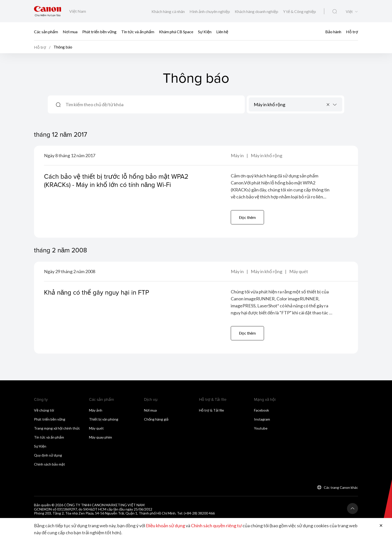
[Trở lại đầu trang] (352, 509)
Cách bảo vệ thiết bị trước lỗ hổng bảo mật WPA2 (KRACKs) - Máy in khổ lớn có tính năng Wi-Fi (116, 180)
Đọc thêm (247, 217)
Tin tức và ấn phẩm (138, 31)
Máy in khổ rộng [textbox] (269, 104)
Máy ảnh (96, 410)
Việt (349, 12)
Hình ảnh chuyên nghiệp (210, 11)
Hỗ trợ (352, 31)
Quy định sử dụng (48, 455)
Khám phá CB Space (176, 31)
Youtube (261, 428)
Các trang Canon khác (341, 487)
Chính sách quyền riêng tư (216, 526)
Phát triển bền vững (99, 31)
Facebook (261, 410)
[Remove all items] (328, 104)
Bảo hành (333, 31)
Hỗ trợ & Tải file (211, 410)
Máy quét (299, 271)
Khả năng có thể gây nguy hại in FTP (96, 292)
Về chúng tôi (44, 410)
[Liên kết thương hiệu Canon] (48, 11)
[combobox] (295, 104)
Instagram (262, 419)
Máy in (238, 155)
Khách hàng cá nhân (168, 11)
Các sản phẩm (46, 31)
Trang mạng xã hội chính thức (57, 428)
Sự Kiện (205, 31)
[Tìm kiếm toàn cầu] (335, 11)
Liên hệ (222, 31)
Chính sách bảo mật (49, 464)
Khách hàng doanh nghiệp (257, 11)
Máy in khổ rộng (266, 155)
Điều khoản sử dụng (165, 526)
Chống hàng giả (156, 419)
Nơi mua (70, 31)
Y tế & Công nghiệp (299, 11)
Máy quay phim (100, 437)
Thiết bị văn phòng (104, 419)
